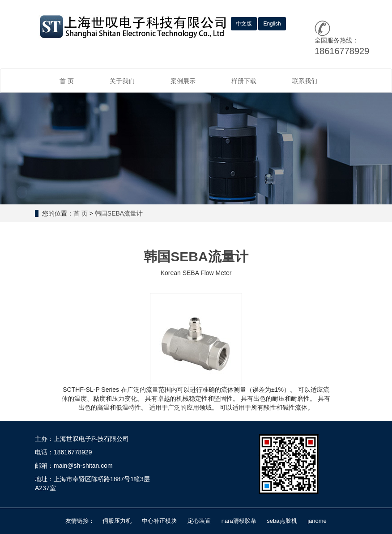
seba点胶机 (282, 521)
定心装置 (199, 521)
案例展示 (183, 81)
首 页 (67, 81)
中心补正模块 (159, 521)
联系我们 (305, 81)
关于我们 (122, 81)
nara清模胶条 (239, 521)
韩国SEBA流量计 (119, 213)
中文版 (244, 24)
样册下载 (244, 81)
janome (317, 521)
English (272, 24)
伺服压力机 (117, 521)
